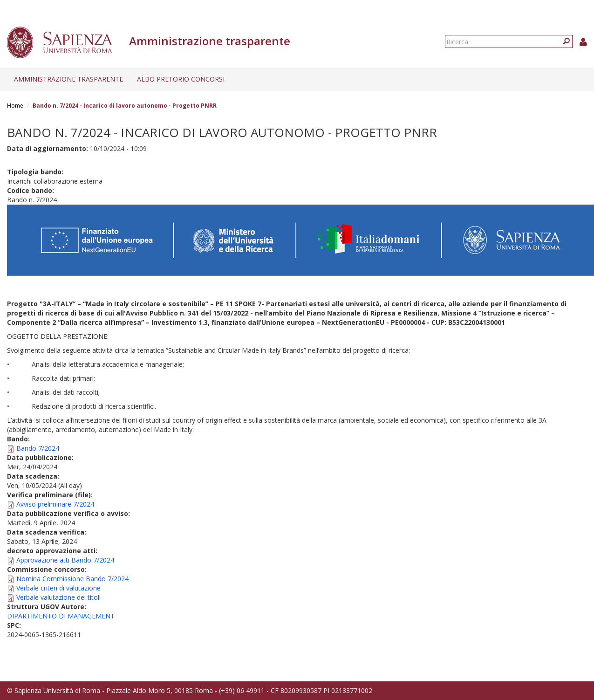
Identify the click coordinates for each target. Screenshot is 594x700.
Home (15, 106)
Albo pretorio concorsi (181, 79)
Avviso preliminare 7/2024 (55, 504)
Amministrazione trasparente (68, 79)
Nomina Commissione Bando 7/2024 (72, 579)
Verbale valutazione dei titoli (58, 597)
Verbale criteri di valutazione (58, 588)
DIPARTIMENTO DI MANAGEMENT (61, 616)
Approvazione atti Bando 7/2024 (65, 560)
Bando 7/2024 (38, 448)
